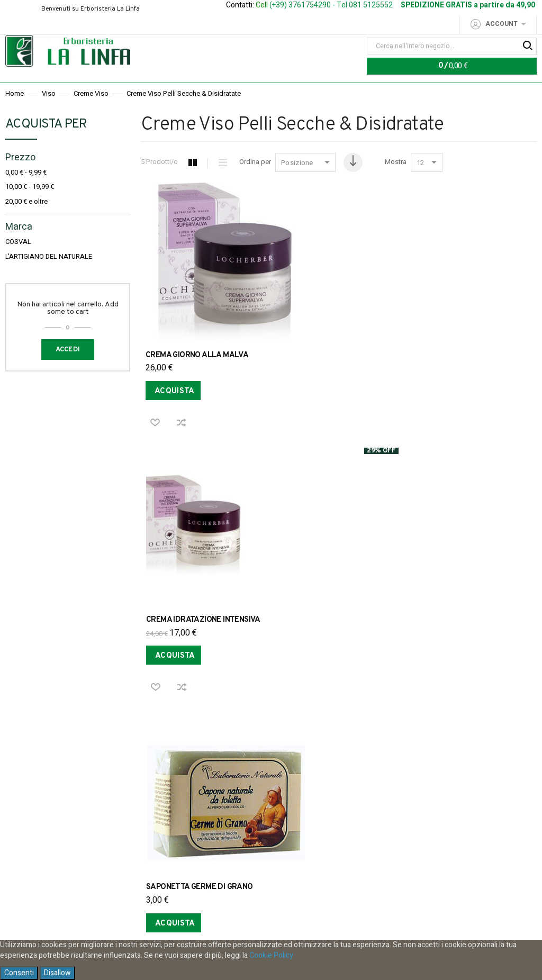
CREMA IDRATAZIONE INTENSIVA (335, 339)
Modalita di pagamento (372, 730)
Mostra (399, 184)
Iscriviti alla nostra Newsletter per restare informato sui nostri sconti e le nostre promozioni (265, 841)
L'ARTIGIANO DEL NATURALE (49, 279)
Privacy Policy (114, 730)
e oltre (26, 223)
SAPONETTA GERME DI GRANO (463, 339)
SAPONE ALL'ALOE (311, 573)
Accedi (68, 371)
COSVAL (18, 264)
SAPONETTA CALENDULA (191, 573)
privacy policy (314, 913)
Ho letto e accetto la (271, 914)
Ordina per (255, 184)
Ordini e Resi (170, 730)
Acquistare (303, 730)
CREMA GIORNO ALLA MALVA (197, 339)
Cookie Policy (271, 955)
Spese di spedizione (238, 730)
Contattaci (440, 730)
